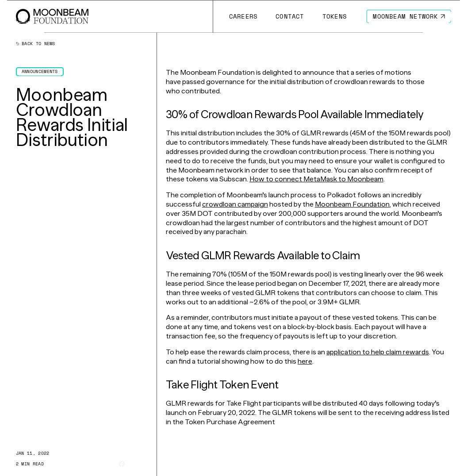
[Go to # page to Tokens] (334, 16)
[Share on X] (133, 464)
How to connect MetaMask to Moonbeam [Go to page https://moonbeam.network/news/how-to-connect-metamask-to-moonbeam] (316, 179)
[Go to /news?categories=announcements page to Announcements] (40, 72)
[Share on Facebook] (122, 464)
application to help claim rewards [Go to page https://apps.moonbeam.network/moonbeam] (378, 352)
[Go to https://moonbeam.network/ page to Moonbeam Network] (409, 16)
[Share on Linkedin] (145, 464)
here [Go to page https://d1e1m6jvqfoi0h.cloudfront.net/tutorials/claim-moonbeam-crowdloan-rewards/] (305, 361)
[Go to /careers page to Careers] (243, 16)
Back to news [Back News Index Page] (36, 44)
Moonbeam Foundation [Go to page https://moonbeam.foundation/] (352, 204)
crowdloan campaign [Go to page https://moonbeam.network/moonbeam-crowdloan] (235, 204)
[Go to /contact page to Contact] (290, 16)
